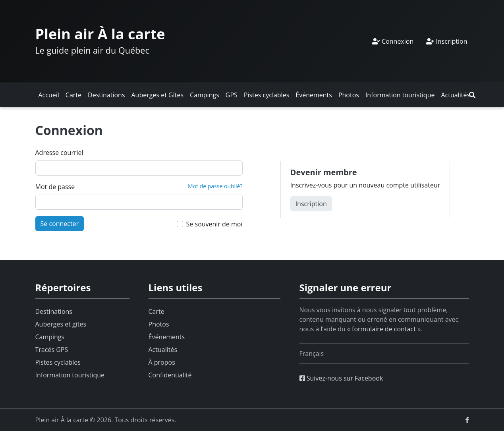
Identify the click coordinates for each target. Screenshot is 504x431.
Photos (349, 95)
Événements (314, 95)
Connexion (393, 41)
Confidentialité (170, 375)
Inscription (447, 41)
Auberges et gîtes (61, 324)
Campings (205, 95)
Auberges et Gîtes (158, 95)
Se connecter (60, 224)
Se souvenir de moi (214, 224)
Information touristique (400, 95)
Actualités (455, 95)
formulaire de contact (384, 329)
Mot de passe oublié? (215, 186)
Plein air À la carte (100, 34)
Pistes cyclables (266, 95)
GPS (232, 95)
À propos (162, 362)
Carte (73, 95)
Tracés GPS (52, 350)
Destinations (106, 95)
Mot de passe (55, 187)
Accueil (49, 95)
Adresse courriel (59, 153)
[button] (472, 95)
